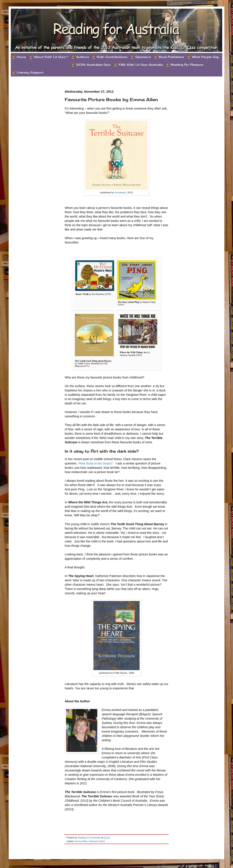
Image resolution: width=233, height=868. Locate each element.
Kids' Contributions (112, 57)
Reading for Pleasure (187, 65)
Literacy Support (30, 72)
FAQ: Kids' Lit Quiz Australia (141, 65)
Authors (83, 57)
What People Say (205, 57)
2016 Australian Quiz (93, 65)
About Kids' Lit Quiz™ (51, 57)
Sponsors (143, 57)
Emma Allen (81, 841)
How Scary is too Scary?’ (96, 463)
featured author (97, 841)
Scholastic (120, 192)
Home (21, 57)
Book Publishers (171, 57)
